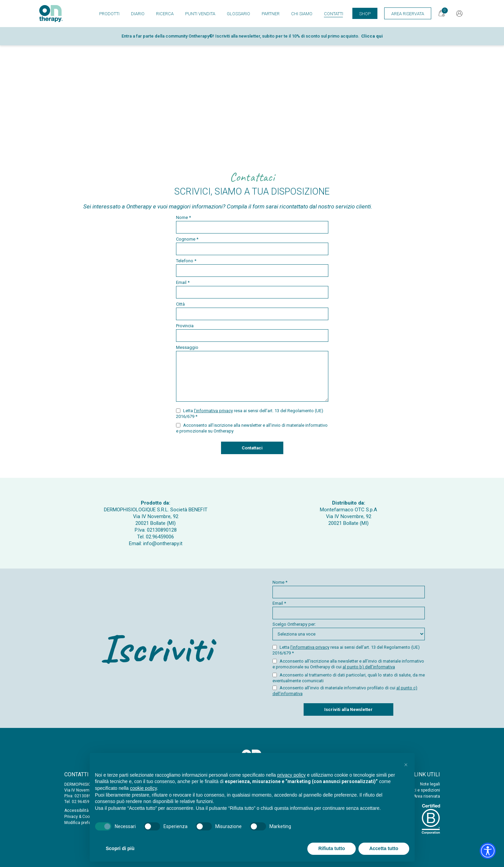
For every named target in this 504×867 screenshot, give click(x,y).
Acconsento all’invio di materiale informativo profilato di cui (345, 691)
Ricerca (165, 14)
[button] (406, 764)
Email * (252, 289)
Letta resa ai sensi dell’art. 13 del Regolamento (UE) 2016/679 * (250, 414)
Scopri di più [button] (120, 848)
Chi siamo (302, 14)
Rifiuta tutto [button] (332, 848)
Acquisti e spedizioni (420, 790)
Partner (271, 14)
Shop (365, 14)
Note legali (430, 784)
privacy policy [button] (291, 775)
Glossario (238, 14)
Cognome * (252, 246)
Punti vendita (200, 14)
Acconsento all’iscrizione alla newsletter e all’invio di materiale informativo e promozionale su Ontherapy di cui (348, 664)
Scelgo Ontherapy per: (349, 631)
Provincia (252, 332)
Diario (138, 14)
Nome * (252, 224)
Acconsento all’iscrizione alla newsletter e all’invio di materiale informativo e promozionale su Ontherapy (252, 428)
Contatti (334, 14)
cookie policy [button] (143, 788)
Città (252, 311)
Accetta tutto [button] (384, 848)
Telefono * (252, 268)
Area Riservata (408, 14)
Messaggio (252, 373)
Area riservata (427, 796)
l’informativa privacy (213, 411)
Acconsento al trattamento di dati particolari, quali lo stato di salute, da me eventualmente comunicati (349, 678)
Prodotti (109, 14)
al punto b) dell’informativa (369, 667)
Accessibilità (76, 810)
